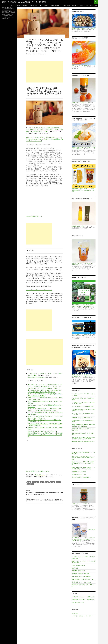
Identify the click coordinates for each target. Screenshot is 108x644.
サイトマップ (75, 6)
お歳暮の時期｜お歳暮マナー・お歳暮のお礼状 (83, 600)
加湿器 (29, 484)
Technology (33, 37)
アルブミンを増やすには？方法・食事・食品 (83, 406)
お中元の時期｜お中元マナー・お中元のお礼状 (83, 597)
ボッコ (47, 482)
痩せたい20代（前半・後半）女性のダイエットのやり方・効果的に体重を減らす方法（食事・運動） (83, 458)
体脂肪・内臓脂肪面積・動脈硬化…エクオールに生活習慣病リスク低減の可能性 (84, 425)
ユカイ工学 (52, 482)
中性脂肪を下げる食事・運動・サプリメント (83, 418)
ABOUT (12, 6)
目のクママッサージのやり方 (79, 472)
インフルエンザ (36, 482)
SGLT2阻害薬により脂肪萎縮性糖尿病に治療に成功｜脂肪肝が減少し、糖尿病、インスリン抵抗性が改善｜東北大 (44, 492)
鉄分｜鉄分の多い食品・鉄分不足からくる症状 (83, 441)
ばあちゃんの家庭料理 (44, 6)
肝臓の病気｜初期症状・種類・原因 (80, 574)
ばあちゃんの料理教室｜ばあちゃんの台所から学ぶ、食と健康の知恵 (24, 2)
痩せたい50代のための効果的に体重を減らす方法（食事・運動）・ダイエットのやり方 (83, 468)
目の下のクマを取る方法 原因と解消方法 (82, 477)
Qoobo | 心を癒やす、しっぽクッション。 (38, 471)
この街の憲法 (75, 613)
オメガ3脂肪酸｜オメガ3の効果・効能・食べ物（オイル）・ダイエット (83, 410)
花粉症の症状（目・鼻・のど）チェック (82, 582)
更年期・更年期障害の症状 (78, 565)
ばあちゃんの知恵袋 (66, 6)
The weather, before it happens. (36, 377)
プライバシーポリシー (84, 6)
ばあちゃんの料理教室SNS (56, 6)
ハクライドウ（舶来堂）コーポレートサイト (83, 616)
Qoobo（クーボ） (40, 475)
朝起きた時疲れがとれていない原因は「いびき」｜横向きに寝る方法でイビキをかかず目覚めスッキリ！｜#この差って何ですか (45, 435)
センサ (42, 482)
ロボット (58, 482)
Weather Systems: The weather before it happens (39, 290)
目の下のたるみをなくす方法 (79, 474)
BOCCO (29, 482)
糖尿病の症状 (75, 568)
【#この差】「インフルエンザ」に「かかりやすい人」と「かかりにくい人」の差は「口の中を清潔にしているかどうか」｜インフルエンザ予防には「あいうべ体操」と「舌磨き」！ (45, 386)
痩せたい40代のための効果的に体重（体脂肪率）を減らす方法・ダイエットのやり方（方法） (83, 463)
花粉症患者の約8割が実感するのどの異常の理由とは (42, 431)
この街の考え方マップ (34, 6)
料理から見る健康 (93, 6)
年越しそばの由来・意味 (78, 602)
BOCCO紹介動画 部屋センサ (34, 216)
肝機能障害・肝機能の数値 (78, 571)
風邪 (33, 484)
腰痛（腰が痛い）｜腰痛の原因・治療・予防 (83, 579)
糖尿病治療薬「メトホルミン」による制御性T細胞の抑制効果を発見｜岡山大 (44, 500)
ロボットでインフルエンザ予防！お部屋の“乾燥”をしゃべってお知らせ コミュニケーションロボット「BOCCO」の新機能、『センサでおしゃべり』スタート (44, 130)
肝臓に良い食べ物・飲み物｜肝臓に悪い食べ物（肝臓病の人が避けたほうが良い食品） (83, 438)
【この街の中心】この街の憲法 (21, 6)
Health (28, 37)
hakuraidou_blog (41, 54)
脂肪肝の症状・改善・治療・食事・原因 (82, 576)
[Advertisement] (44, 72)
